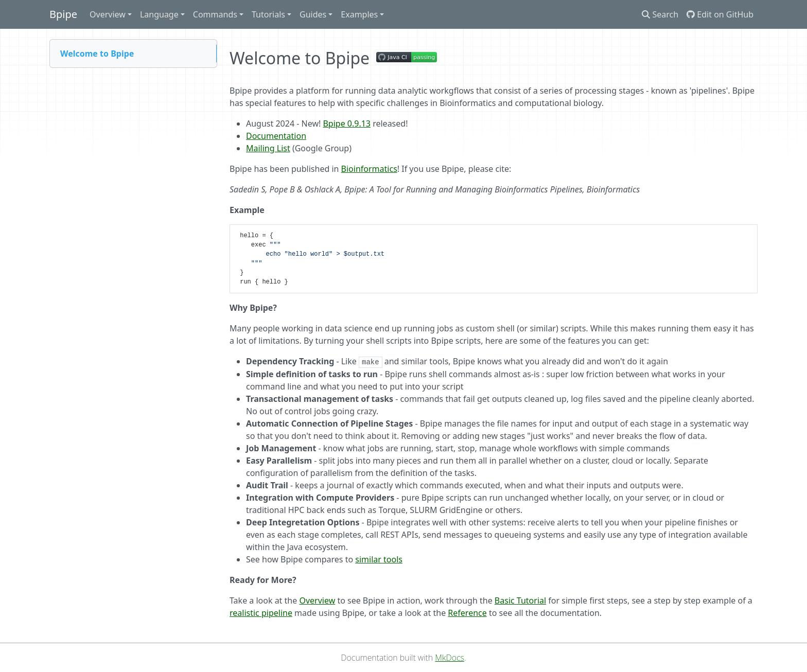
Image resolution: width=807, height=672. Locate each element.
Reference (467, 613)
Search (660, 14)
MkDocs (450, 658)
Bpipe (63, 14)
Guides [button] (313, 14)
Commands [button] (215, 14)
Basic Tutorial (520, 600)
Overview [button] (108, 14)
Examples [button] (359, 14)
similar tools (379, 559)
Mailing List (268, 148)
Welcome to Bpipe (97, 54)
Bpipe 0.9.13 (347, 123)
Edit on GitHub (720, 14)
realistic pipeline (261, 613)
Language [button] (159, 14)
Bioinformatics (369, 169)
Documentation (276, 136)
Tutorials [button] (268, 14)
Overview (317, 600)
